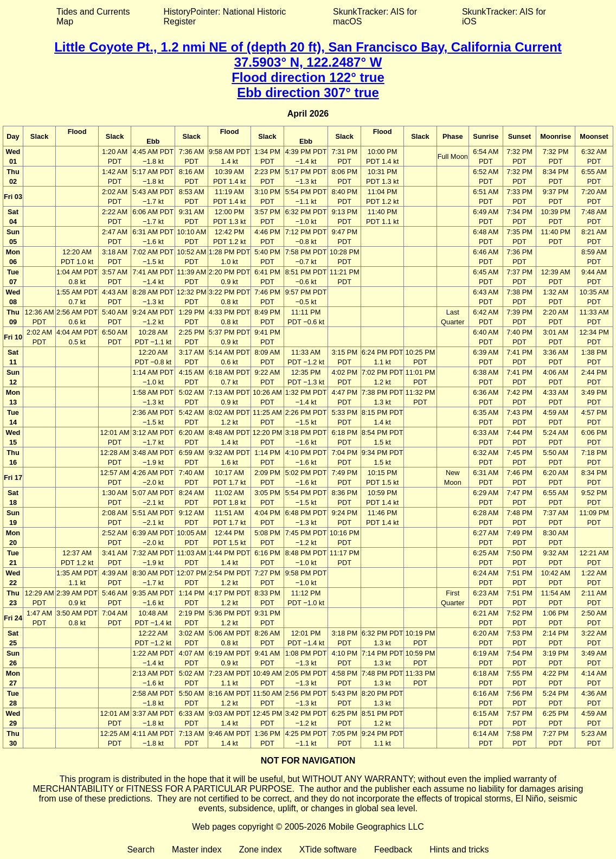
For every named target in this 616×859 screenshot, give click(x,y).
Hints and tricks (459, 850)
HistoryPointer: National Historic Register (225, 17)
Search (141, 850)
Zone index (261, 850)
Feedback (393, 850)
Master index (197, 850)
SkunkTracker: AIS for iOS (504, 17)
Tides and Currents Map (93, 17)
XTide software (328, 850)
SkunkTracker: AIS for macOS (375, 17)
